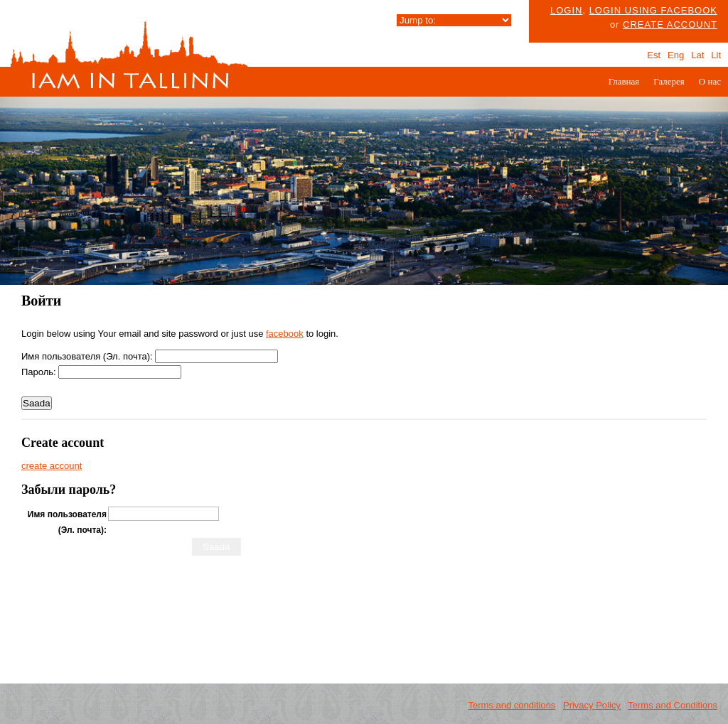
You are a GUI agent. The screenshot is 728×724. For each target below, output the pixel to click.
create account (670, 25)
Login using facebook (653, 10)
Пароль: (39, 372)
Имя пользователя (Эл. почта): (87, 356)
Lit (716, 55)
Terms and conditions (512, 705)
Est (654, 55)
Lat (697, 55)
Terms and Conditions (673, 705)
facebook (285, 334)
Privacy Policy (592, 705)
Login (566, 10)
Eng (676, 55)
